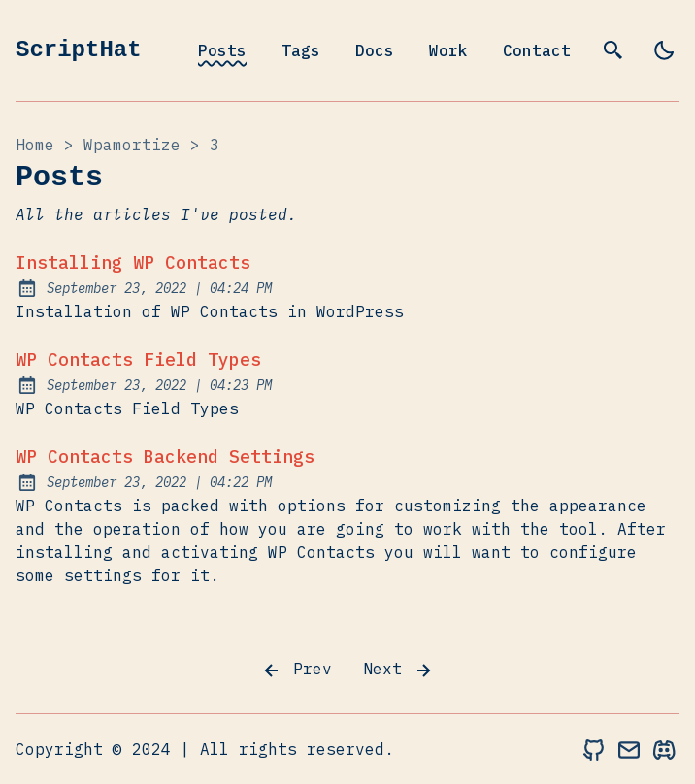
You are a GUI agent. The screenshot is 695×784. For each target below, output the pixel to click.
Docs (375, 50)
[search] (613, 50)
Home (35, 145)
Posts (222, 50)
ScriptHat (79, 50)
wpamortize (132, 145)
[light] (664, 50)
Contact (537, 50)
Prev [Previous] (296, 670)
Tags (301, 50)
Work (448, 50)
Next (399, 670)
